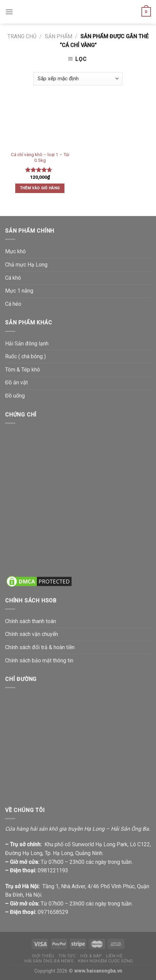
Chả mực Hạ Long (26, 265)
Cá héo (13, 304)
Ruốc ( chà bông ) (25, 356)
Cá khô (13, 278)
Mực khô (15, 251)
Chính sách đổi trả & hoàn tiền (40, 647)
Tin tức (67, 956)
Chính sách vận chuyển (32, 634)
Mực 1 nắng (19, 291)
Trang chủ (22, 36)
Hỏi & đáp (91, 956)
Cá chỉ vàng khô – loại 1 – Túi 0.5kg (40, 157)
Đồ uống (15, 396)
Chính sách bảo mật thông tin (39, 661)
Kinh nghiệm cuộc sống (106, 961)
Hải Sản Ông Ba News (49, 961)
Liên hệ (114, 956)
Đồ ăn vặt (16, 382)
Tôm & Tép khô (23, 370)
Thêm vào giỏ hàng (40, 188)
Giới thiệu (43, 956)
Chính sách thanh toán (31, 621)
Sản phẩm (58, 36)
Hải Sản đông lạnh (27, 344)
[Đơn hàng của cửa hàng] (78, 79)
